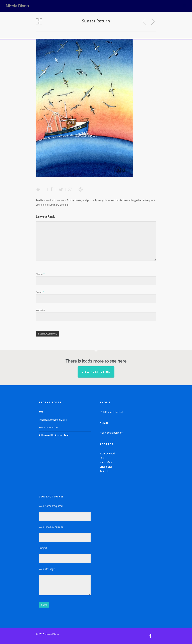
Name (40, 274)
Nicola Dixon (17, 6)
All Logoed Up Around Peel (54, 435)
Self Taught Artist (49, 427)
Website (40, 310)
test (41, 412)
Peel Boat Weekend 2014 (53, 420)
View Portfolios (96, 372)
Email (40, 292)
